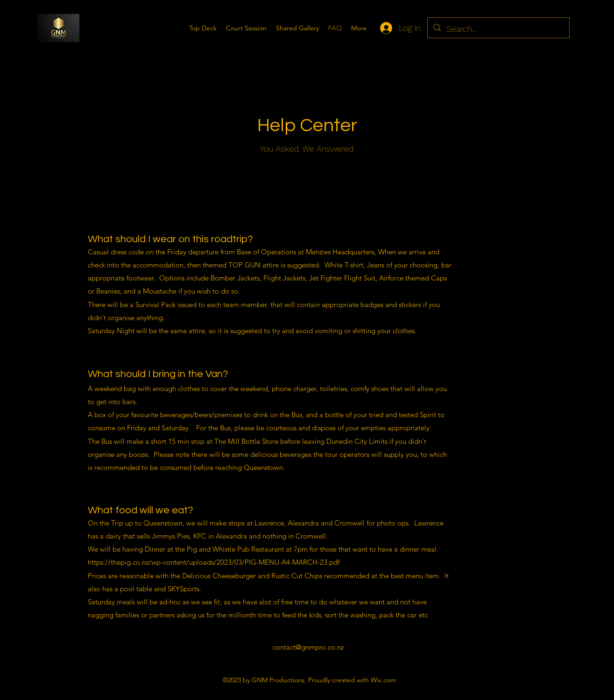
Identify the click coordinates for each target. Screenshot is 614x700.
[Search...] (498, 29)
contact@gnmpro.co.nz (308, 647)
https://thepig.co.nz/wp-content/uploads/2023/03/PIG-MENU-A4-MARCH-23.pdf (214, 562)
